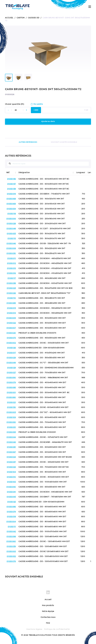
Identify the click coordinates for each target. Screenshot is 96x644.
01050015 (11, 268)
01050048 (11, 229)
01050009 (11, 318)
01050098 (11, 537)
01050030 (11, 254)
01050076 (11, 561)
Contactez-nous (48, 617)
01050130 (11, 407)
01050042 (11, 532)
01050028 (11, 224)
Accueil (48, 600)
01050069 (11, 204)
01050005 (11, 552)
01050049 (11, 363)
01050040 (11, 487)
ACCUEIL (9, 18)
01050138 (11, 189)
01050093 (11, 432)
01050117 (12, 278)
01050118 (12, 214)
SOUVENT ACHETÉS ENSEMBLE (64, 142)
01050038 (11, 283)
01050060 (11, 542)
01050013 (11, 308)
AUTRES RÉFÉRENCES (28, 142)
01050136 (11, 179)
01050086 (11, 507)
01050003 (11, 412)
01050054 (11, 209)
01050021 (11, 403)
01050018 (11, 517)
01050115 (12, 239)
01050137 (12, 184)
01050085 (11, 388)
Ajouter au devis (48, 121)
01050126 (11, 348)
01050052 (11, 556)
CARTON (21, 18)
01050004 (11, 522)
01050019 (11, 194)
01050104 (11, 472)
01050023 (11, 288)
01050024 (11, 457)
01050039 (11, 547)
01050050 (11, 422)
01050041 (11, 492)
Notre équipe (48, 611)
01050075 (11, 338)
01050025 (11, 467)
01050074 (11, 512)
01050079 (11, 383)
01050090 (11, 378)
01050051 (11, 427)
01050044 (11, 437)
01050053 (11, 234)
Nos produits (48, 605)
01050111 (12, 527)
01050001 (11, 393)
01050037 (11, 462)
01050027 (11, 373)
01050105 (11, 482)
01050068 (11, 199)
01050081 (11, 447)
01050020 (11, 333)
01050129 (11, 368)
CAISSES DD (34, 18)
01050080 (11, 398)
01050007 (11, 328)
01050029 (11, 358)
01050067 (11, 452)
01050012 (11, 263)
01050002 (11, 343)
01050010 (11, 477)
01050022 (11, 323)
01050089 (11, 303)
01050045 (11, 442)
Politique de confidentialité (57, 629)
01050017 (11, 353)
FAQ (48, 623)
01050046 (11, 244)
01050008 (11, 248)
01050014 (11, 313)
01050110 (12, 298)
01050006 (11, 219)
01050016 (11, 273)
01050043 (11, 497)
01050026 (11, 293)
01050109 (11, 417)
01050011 (12, 259)
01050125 (12, 502)
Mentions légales (34, 629)
